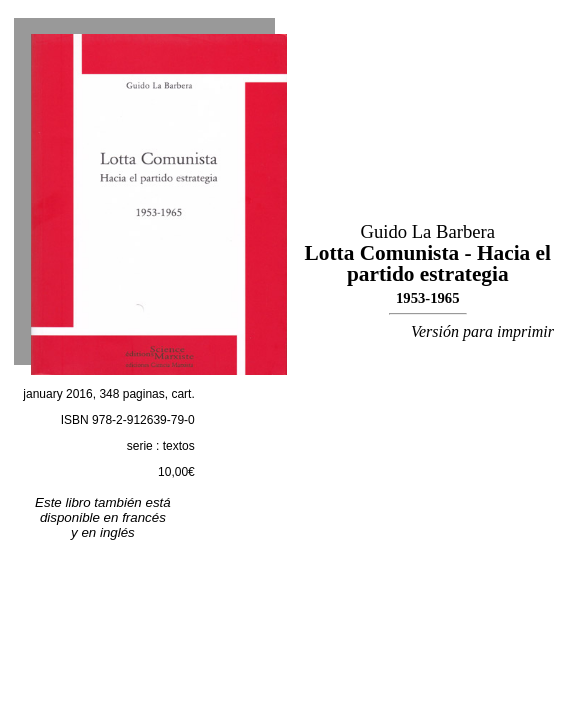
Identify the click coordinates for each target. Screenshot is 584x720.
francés (144, 517)
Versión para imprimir (482, 331)
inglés (117, 532)
